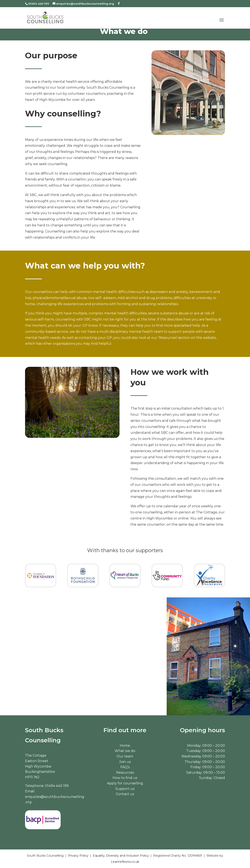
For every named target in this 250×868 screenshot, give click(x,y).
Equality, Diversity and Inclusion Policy (121, 856)
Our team (125, 756)
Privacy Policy (78, 856)
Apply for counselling (125, 783)
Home (125, 746)
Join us (125, 762)
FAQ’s (125, 767)
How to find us (125, 778)
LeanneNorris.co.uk (125, 862)
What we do (125, 751)
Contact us (125, 794)
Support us (125, 789)
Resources (125, 773)
